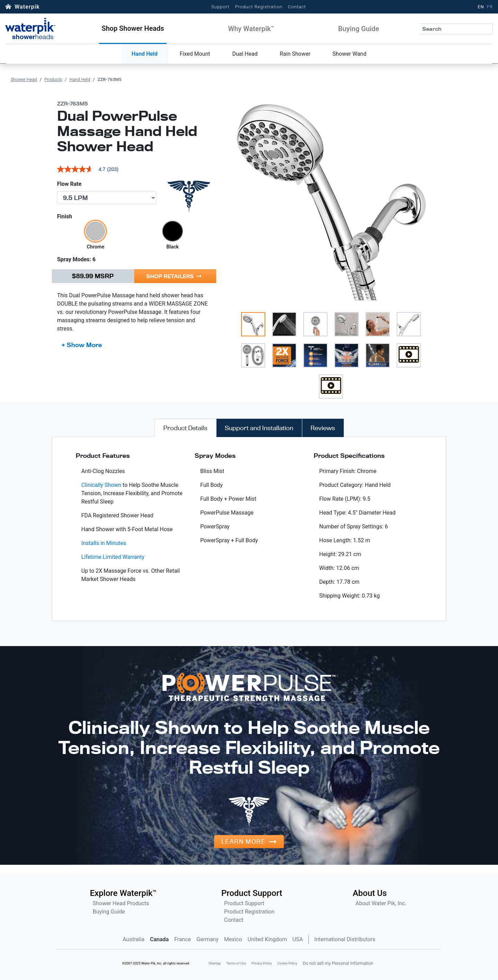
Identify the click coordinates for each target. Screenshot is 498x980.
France (183, 939)
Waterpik (27, 7)
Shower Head (24, 79)
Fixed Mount (195, 54)
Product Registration (259, 7)
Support (220, 7)
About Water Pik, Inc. (381, 903)
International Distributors (345, 939)
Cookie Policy (287, 963)
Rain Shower (295, 54)
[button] (133, 29)
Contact (297, 7)
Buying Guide (109, 912)
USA (298, 939)
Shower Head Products (121, 903)
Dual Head (245, 54)
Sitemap (215, 963)
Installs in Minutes (104, 543)
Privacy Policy (262, 963)
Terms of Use (236, 963)
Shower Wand (350, 54)
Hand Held (145, 54)
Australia (134, 939)
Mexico (233, 939)
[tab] (185, 428)
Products (53, 79)
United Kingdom (267, 939)
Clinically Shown (101, 485)
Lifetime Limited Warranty (113, 557)
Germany (207, 939)
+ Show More (82, 345)
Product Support (244, 903)
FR (490, 7)
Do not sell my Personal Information (338, 963)
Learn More (243, 841)
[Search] (456, 29)
